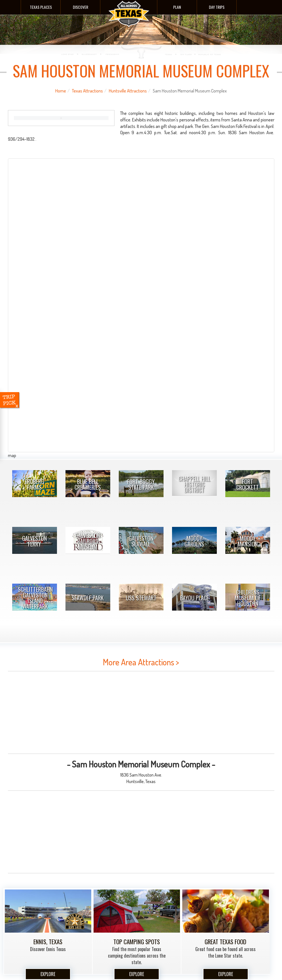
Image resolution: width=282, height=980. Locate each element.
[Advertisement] (141, 712)
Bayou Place (194, 598)
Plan (177, 7)
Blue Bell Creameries (88, 484)
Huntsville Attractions (128, 91)
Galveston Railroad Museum (88, 541)
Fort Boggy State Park (141, 484)
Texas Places (41, 7)
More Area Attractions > (141, 662)
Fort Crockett (248, 484)
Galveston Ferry (34, 541)
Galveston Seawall (141, 541)
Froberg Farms (35, 484)
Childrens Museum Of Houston (248, 598)
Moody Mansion (248, 541)
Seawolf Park (88, 598)
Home (61, 91)
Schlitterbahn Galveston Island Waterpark (35, 598)
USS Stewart (141, 598)
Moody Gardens (194, 541)
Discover (80, 7)
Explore (48, 974)
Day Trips (217, 7)
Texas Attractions (87, 91)
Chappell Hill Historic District (194, 484)
